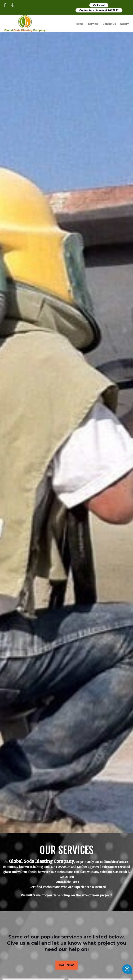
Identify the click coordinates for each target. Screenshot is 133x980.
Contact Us (109, 24)
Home (79, 24)
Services (93, 24)
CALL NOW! (66, 965)
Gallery (124, 24)
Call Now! (99, 5)
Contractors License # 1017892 (99, 10)
